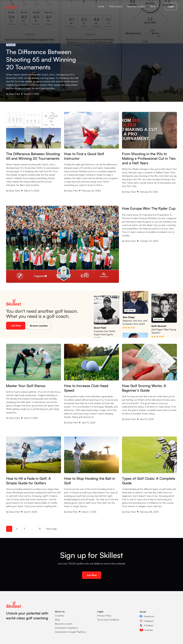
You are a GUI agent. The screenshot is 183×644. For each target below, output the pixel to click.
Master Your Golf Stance (26, 386)
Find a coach (116, 6)
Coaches (59, 616)
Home (101, 6)
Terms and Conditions (108, 620)
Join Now (16, 325)
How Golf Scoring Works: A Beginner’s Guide (144, 388)
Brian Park (15, 94)
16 (40, 529)
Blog (57, 620)
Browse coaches (39, 326)
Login (171, 6)
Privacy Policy (104, 616)
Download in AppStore (66, 628)
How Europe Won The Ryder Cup (149, 208)
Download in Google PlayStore (70, 632)
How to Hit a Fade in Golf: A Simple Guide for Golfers (28, 481)
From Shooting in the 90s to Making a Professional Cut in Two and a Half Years (149, 158)
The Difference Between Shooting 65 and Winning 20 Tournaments (41, 59)
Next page (52, 529)
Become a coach (136, 6)
